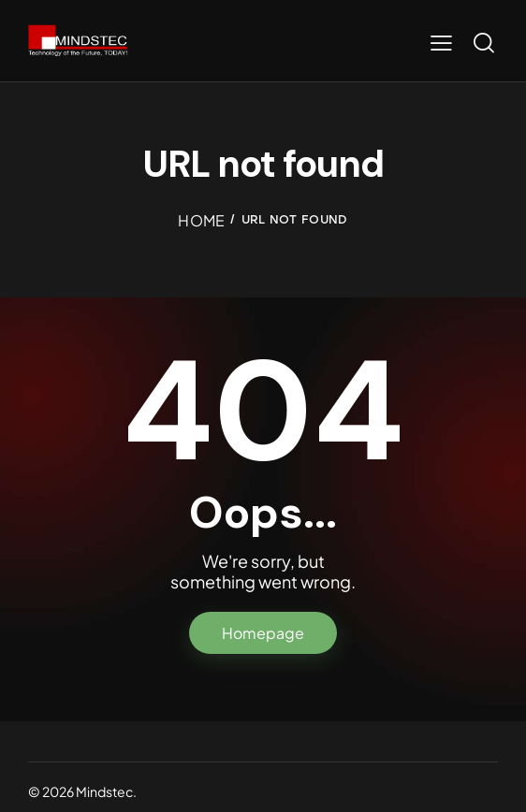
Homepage (263, 633)
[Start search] (484, 42)
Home (201, 220)
